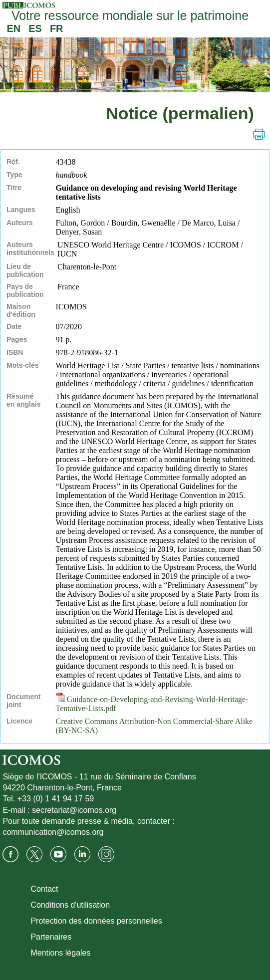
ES (35, 28)
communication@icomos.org (53, 832)
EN (13, 28)
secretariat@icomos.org (74, 810)
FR (57, 28)
